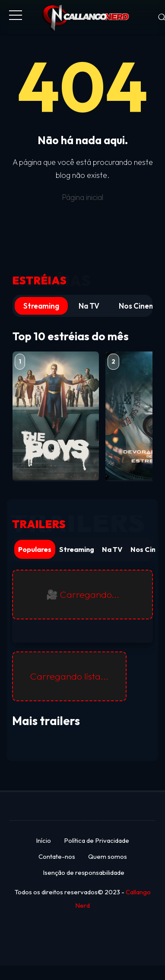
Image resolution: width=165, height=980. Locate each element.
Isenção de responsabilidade (84, 872)
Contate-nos (57, 856)
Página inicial (82, 197)
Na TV (89, 306)
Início (43, 840)
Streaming (41, 306)
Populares (35, 549)
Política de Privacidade (97, 840)
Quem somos (108, 856)
